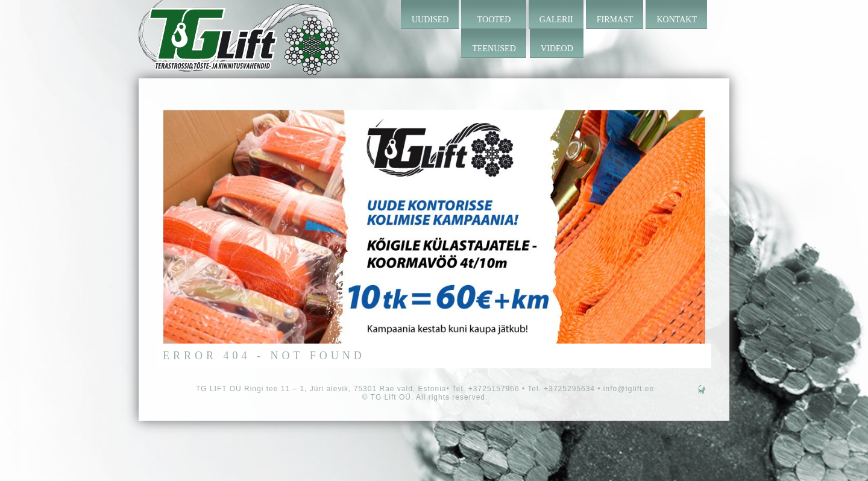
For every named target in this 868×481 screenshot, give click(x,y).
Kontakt (677, 20)
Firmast (615, 20)
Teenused (494, 49)
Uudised (430, 20)
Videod (557, 49)
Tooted (494, 20)
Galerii (556, 20)
